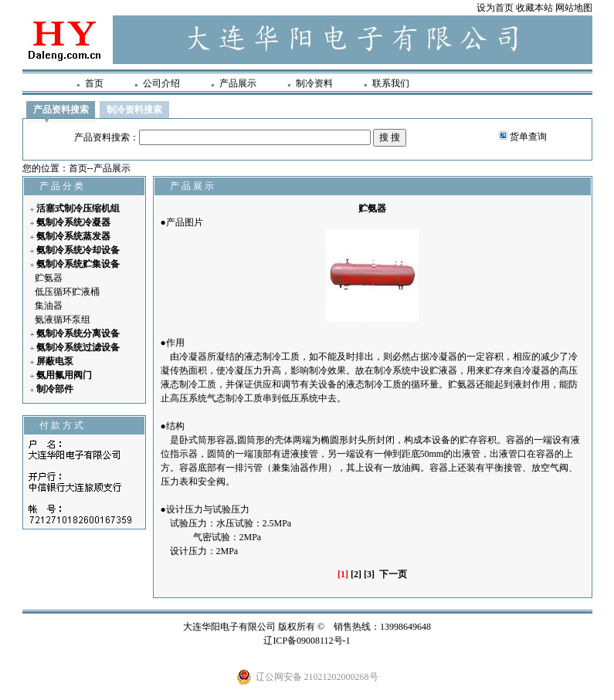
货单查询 (528, 137)
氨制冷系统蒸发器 (73, 236)
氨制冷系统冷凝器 (73, 222)
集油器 (49, 306)
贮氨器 (49, 278)
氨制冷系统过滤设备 (78, 347)
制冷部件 (55, 389)
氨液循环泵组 (63, 320)
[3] (369, 574)
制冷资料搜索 (134, 110)
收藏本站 (534, 8)
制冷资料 (314, 83)
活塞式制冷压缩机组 (78, 208)
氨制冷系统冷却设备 (78, 250)
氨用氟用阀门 (64, 375)
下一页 (393, 574)
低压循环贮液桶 (67, 292)
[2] (356, 574)
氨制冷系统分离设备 (78, 333)
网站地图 (574, 8)
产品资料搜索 (61, 110)
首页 (94, 83)
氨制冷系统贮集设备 (78, 264)
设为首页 (495, 8)
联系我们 (391, 83)
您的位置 (41, 168)
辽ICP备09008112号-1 (307, 641)
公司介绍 (161, 83)
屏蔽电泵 (55, 361)
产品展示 (238, 83)
